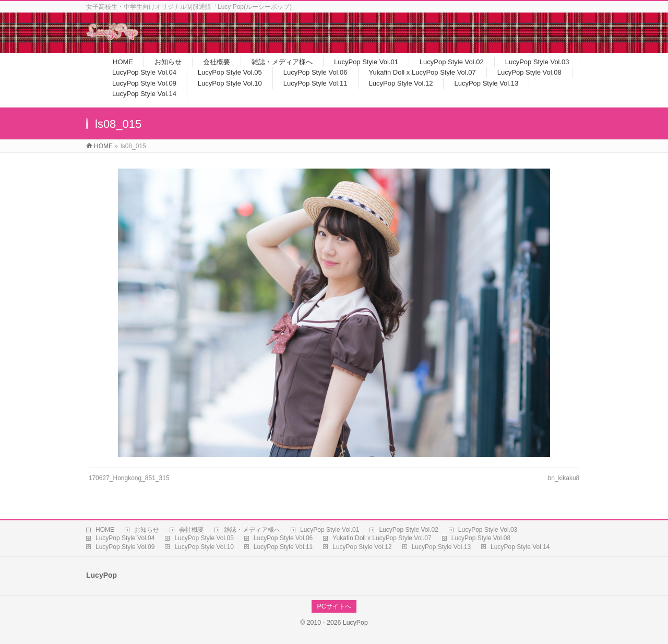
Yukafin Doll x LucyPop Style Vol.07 (382, 538)
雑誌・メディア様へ (252, 530)
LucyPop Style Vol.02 (408, 530)
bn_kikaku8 (564, 478)
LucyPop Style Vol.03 (488, 530)
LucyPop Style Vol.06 (283, 538)
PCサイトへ (334, 606)
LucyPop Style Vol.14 (520, 547)
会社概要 (192, 530)
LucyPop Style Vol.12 (362, 547)
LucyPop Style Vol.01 (330, 530)
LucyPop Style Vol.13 (441, 547)
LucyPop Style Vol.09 (125, 547)
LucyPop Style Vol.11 (283, 547)
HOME (105, 530)
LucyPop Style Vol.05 (204, 538)
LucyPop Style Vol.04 (125, 538)
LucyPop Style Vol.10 (204, 547)
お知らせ (147, 530)
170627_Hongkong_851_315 (129, 478)
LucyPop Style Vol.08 (481, 538)
